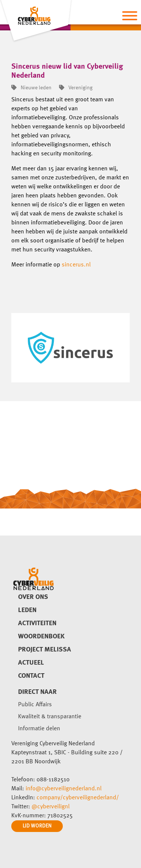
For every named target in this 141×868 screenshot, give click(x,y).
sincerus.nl (76, 265)
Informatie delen (39, 729)
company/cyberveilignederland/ (78, 798)
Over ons (33, 597)
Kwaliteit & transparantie (50, 717)
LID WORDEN (37, 826)
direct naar (37, 692)
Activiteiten (37, 623)
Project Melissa (45, 650)
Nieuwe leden (31, 88)
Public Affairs (35, 705)
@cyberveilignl (51, 807)
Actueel (31, 663)
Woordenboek (41, 636)
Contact (31, 676)
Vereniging (76, 88)
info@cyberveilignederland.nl (64, 789)
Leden (27, 610)
